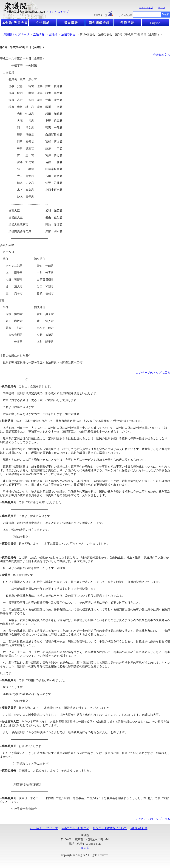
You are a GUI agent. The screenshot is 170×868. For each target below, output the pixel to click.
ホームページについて (44, 828)
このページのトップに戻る (153, 373)
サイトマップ (146, 8)
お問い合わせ (139, 828)
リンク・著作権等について (110, 828)
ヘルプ (162, 8)
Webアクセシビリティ (76, 828)
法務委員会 (68, 34)
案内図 (85, 848)
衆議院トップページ (16, 34)
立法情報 (39, 34)
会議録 (53, 34)
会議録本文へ (161, 55)
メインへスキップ (57, 12)
